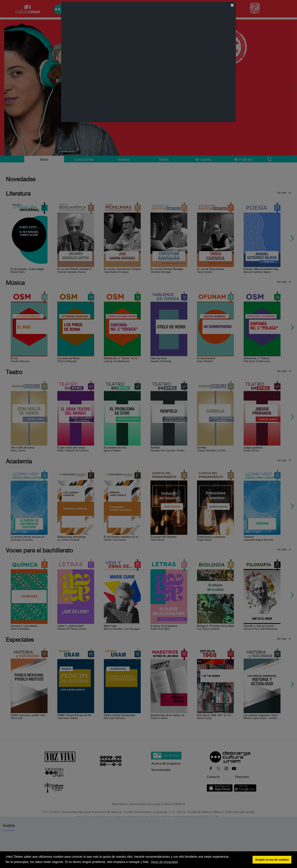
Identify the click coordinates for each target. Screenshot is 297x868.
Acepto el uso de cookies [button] (272, 860)
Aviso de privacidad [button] (164, 862)
